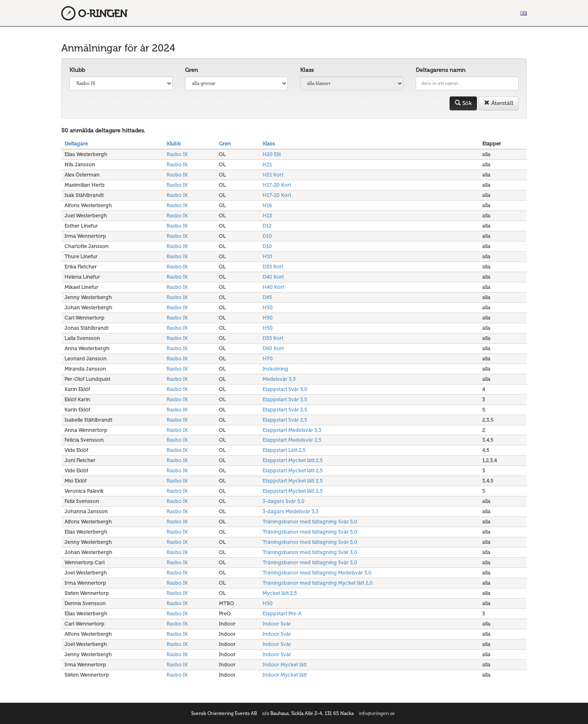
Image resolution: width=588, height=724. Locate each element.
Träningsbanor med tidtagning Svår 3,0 (310, 552)
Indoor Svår (277, 624)
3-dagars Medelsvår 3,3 (291, 511)
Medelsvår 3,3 (279, 379)
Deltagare (76, 144)
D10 (267, 236)
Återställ (499, 103)
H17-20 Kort (277, 185)
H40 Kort (273, 287)
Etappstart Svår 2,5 (285, 420)
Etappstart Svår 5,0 (285, 389)
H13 (267, 216)
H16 (267, 205)
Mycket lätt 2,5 (280, 593)
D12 (267, 226)
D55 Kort (273, 338)
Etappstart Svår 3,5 (285, 399)
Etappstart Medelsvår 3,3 (292, 430)
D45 (267, 297)
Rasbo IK (177, 154)
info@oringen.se (377, 713)
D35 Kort (273, 267)
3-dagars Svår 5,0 (284, 501)
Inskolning (275, 369)
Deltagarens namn (441, 70)
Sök (463, 103)
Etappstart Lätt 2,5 (284, 450)
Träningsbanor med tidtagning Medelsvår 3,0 (317, 573)
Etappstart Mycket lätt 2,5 (293, 460)
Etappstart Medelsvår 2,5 (292, 440)
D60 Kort (273, 348)
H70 (268, 359)
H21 (267, 164)
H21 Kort (273, 175)
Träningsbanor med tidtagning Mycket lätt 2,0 (318, 583)
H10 (267, 256)
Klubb (77, 70)
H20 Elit (272, 154)
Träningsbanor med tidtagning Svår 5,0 (310, 522)
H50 (268, 307)
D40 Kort (273, 277)
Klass (307, 70)
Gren (192, 70)
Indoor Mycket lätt (285, 665)
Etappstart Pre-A (282, 613)
